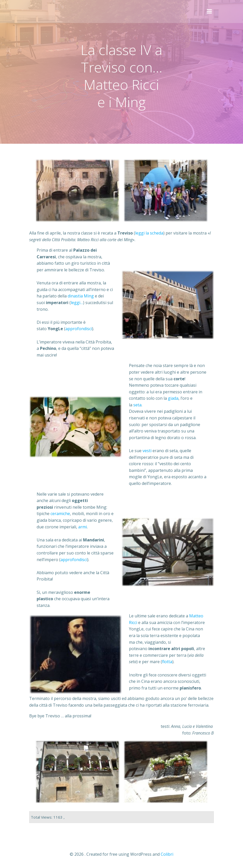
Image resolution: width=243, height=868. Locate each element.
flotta (167, 662)
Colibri (167, 854)
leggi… (77, 303)
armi (83, 527)
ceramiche (60, 514)
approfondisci (79, 329)
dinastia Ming (81, 296)
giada (173, 398)
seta (137, 405)
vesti (148, 451)
